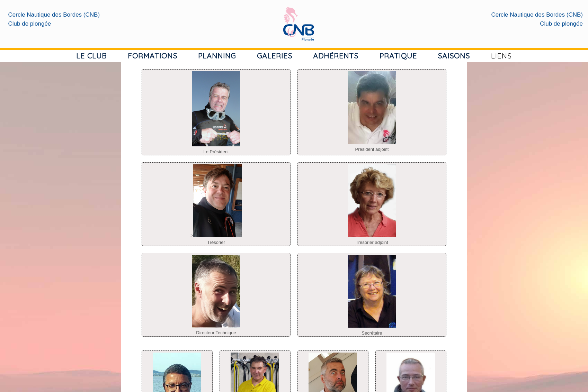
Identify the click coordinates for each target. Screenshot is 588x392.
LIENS (501, 56)
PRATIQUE (398, 56)
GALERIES (275, 56)
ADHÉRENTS (336, 56)
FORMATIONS (153, 56)
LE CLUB (91, 56)
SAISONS (454, 56)
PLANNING (217, 56)
